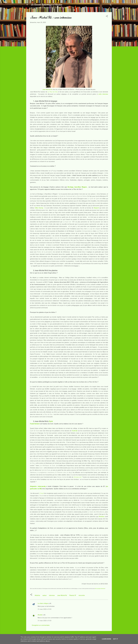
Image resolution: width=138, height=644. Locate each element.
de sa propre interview (100, 589)
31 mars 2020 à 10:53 (45, 621)
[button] (107, 16)
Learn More (106, 639)
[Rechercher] (111, 5)
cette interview (103, 94)
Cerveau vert (78, 477)
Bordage (71, 187)
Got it (115, 639)
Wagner (84, 187)
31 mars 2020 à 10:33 (45, 609)
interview (52, 595)
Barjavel (96, 208)
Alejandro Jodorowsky (38, 486)
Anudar (40, 615)
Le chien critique (43, 603)
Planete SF (73, 595)
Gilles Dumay (39, 208)
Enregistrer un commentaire (41, 625)
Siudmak (75, 431)
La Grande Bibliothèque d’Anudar (46, 5)
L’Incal (41, 493)
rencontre (82, 595)
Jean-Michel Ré (47, 89)
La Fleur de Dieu (53, 92)
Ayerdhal (77, 187)
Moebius (102, 517)
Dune (51, 421)
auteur (45, 595)
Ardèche (37, 595)
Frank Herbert (35, 424)
